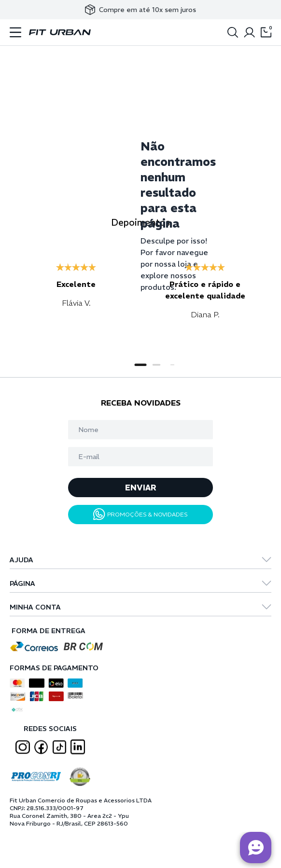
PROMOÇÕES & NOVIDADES (140, 514)
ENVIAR (141, 488)
